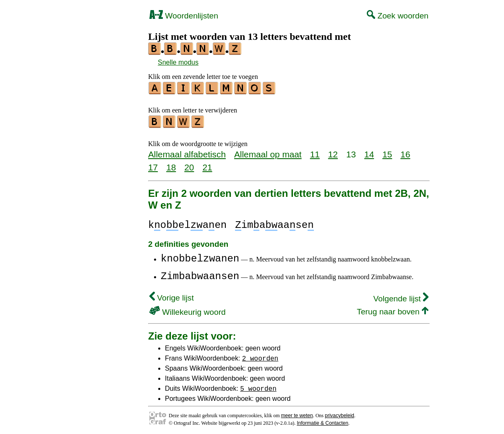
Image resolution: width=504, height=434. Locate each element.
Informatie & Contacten (323, 421)
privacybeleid (339, 413)
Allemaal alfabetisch (187, 152)
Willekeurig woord (188, 310)
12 (333, 152)
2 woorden (260, 356)
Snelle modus (178, 62)
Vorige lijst (172, 295)
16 (405, 152)
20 (189, 165)
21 (207, 165)
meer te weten (297, 413)
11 (315, 152)
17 (153, 165)
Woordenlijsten (184, 16)
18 (171, 165)
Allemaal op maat (268, 152)
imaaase (274, 223)
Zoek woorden (398, 16)
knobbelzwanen (200, 256)
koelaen (187, 223)
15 (387, 152)
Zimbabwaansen (200, 274)
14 (369, 152)
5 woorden (258, 386)
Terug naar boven (393, 309)
